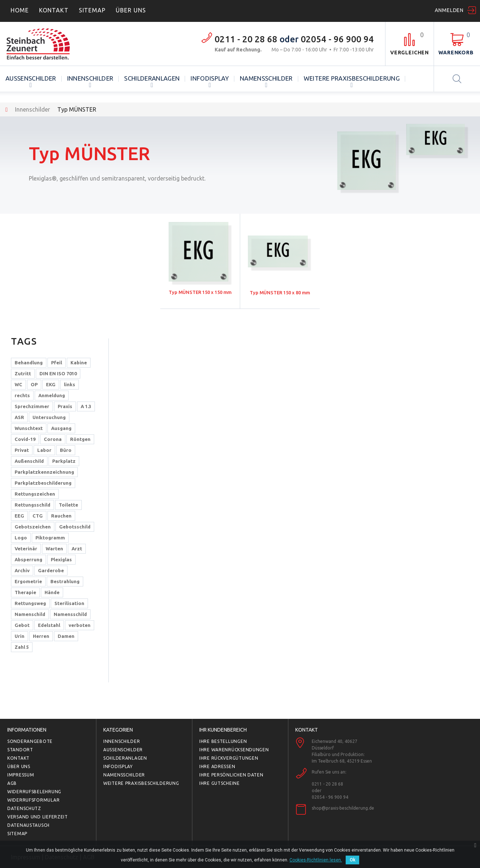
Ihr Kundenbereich (223, 730)
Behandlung (29, 363)
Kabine (79, 363)
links (70, 384)
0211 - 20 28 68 (246, 39)
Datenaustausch (28, 825)
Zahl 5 (22, 647)
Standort (20, 750)
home (20, 10)
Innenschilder (90, 78)
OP (34, 384)
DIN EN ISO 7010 (58, 373)
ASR (19, 417)
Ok (352, 860)
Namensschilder (266, 78)
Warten (54, 549)
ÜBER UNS (131, 10)
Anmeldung (52, 395)
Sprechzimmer (32, 406)
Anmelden (449, 10)
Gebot (22, 625)
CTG (38, 516)
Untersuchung (49, 417)
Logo (21, 538)
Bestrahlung (65, 581)
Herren (41, 636)
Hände (52, 592)
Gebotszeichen (33, 527)
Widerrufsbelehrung (34, 792)
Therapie (25, 592)
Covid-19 (25, 439)
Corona (53, 439)
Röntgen (80, 439)
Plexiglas (61, 559)
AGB (12, 783)
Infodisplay (210, 78)
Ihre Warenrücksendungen (234, 750)
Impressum (21, 775)
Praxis (65, 406)
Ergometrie (28, 581)
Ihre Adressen (217, 766)
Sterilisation (69, 603)
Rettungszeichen (35, 494)
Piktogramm (50, 538)
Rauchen (61, 516)
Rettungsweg (30, 603)
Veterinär (26, 549)
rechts (22, 395)
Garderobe (51, 570)
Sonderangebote (30, 741)
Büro (66, 450)
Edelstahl (49, 625)
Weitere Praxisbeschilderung (352, 78)
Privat (22, 450)
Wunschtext (29, 428)
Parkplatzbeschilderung (43, 483)
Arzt (77, 549)
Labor (44, 450)
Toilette (68, 505)
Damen (66, 636)
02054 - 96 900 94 (337, 39)
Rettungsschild (32, 505)
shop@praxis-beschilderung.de (343, 808)
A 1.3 (86, 406)
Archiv (22, 570)
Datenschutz (24, 808)
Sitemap (92, 10)
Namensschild (70, 614)
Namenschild (30, 614)
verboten (80, 625)
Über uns (19, 766)
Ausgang (61, 428)
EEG (19, 516)
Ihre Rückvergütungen (229, 758)
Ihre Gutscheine (220, 783)
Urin (20, 636)
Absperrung (28, 559)
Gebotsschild (75, 527)
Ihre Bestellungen (223, 741)
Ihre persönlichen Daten (231, 775)
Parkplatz (64, 461)
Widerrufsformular (33, 800)
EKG (51, 384)
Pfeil (57, 363)
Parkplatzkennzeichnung (44, 472)
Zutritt (23, 373)
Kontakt (54, 10)
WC (18, 384)
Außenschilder (31, 78)
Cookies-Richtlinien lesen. (316, 860)
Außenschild (29, 461)
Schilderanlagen (152, 78)
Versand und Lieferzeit (38, 817)
